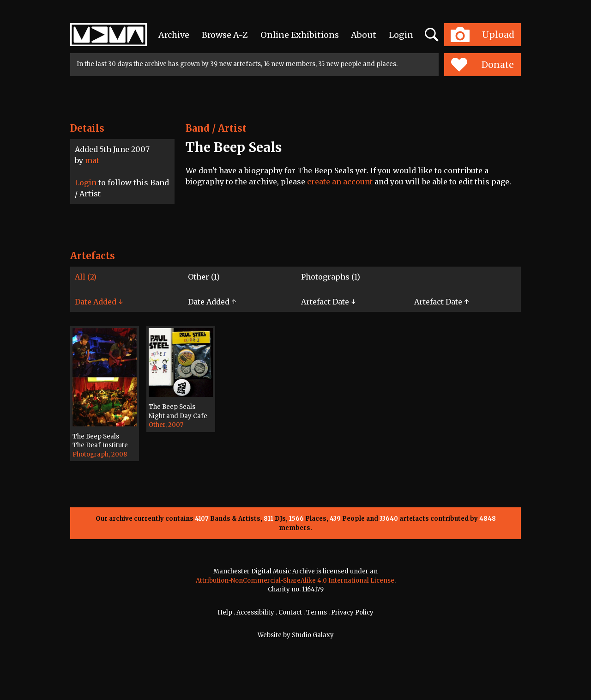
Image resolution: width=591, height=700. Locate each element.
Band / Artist (216, 128)
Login (401, 35)
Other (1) (204, 277)
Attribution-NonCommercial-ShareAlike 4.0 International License (295, 581)
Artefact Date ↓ (328, 302)
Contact (290, 612)
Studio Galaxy (313, 635)
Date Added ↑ (212, 302)
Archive (174, 35)
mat (92, 160)
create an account (340, 182)
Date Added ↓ (99, 302)
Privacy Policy (352, 612)
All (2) (86, 277)
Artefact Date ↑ (441, 302)
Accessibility (255, 612)
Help (225, 612)
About (364, 35)
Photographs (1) (331, 277)
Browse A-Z (225, 35)
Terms (317, 612)
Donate (482, 65)
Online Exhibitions (300, 35)
